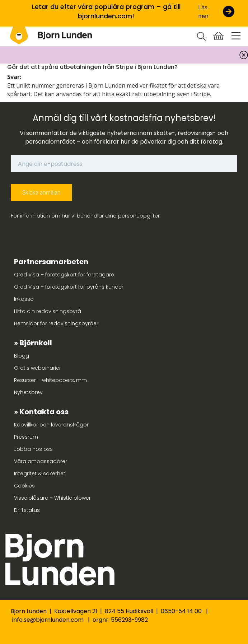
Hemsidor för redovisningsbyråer (56, 323)
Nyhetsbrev (28, 392)
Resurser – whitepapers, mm (50, 380)
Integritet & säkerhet (40, 473)
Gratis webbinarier (38, 368)
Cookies (24, 486)
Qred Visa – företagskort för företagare (64, 275)
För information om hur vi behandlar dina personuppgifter (85, 216)
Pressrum (26, 437)
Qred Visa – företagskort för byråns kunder (69, 287)
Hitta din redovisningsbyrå (48, 311)
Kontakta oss (44, 412)
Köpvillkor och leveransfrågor (51, 425)
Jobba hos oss (33, 449)
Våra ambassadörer (41, 461)
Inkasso (24, 299)
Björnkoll (36, 343)
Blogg (22, 356)
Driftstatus (27, 510)
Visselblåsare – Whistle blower (52, 498)
